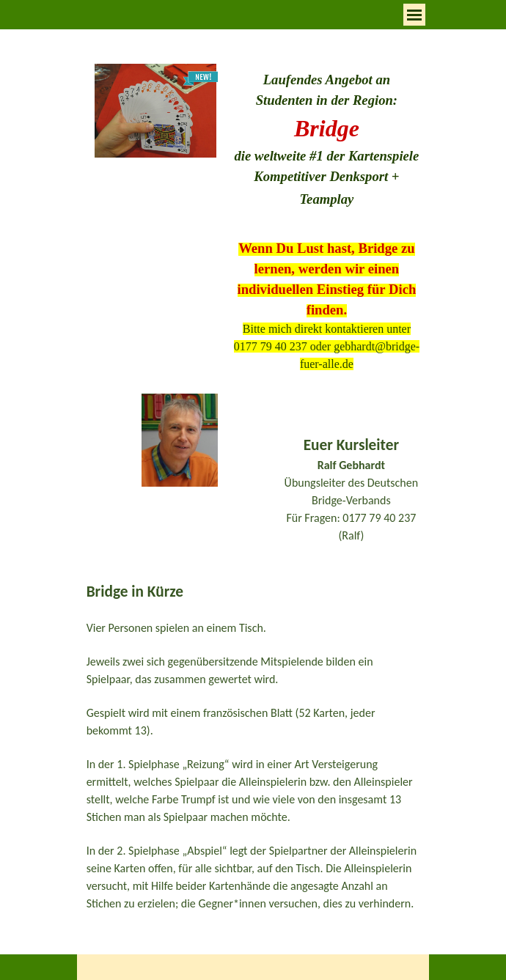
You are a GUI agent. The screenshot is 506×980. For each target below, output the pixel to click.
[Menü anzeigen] (414, 15)
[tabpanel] (326, 140)
